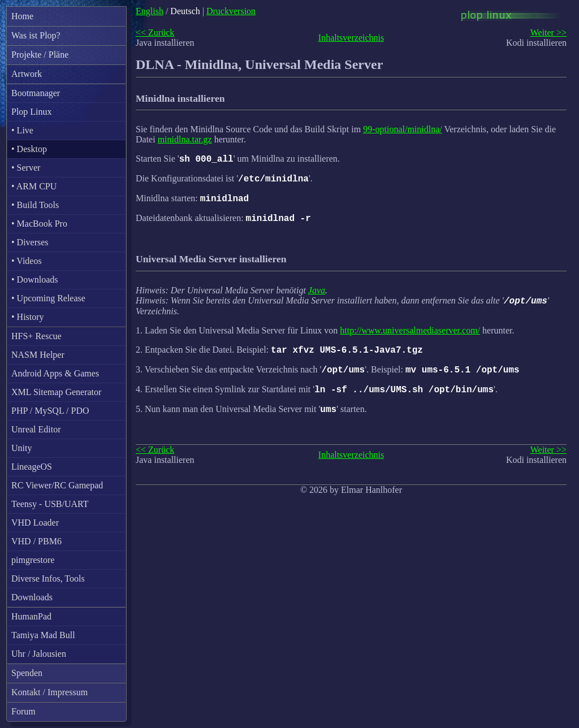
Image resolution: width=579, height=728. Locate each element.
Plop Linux (32, 112)
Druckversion (231, 11)
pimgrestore (33, 560)
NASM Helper (38, 355)
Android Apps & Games (55, 373)
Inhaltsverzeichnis (351, 38)
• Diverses (30, 242)
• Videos (27, 261)
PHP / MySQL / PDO (50, 411)
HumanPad (31, 616)
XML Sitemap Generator (56, 392)
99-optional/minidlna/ (403, 129)
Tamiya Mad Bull (43, 635)
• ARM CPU (34, 186)
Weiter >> (548, 32)
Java (317, 297)
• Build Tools (35, 205)
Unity (21, 448)
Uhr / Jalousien (39, 654)
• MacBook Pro (39, 224)
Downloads (32, 597)
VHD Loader (35, 523)
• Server (26, 168)
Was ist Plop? (36, 35)
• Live (22, 130)
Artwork (27, 74)
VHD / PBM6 (36, 541)
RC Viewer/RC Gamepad (57, 485)
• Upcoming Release (48, 298)
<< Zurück (155, 32)
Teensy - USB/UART (50, 504)
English (150, 11)
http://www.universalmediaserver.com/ (410, 339)
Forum (23, 711)
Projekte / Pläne (40, 55)
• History (28, 317)
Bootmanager (36, 93)
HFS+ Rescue (36, 336)
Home (22, 16)
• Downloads (34, 279)
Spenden (27, 673)
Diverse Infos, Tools (48, 578)
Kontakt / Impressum (49, 692)
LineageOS (32, 467)
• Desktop (29, 149)
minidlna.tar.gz (185, 139)
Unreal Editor (36, 429)
